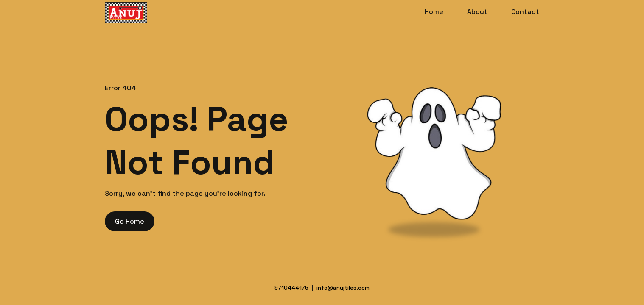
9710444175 (291, 288)
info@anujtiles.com (343, 288)
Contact (525, 12)
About (477, 12)
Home (434, 12)
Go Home (130, 221)
